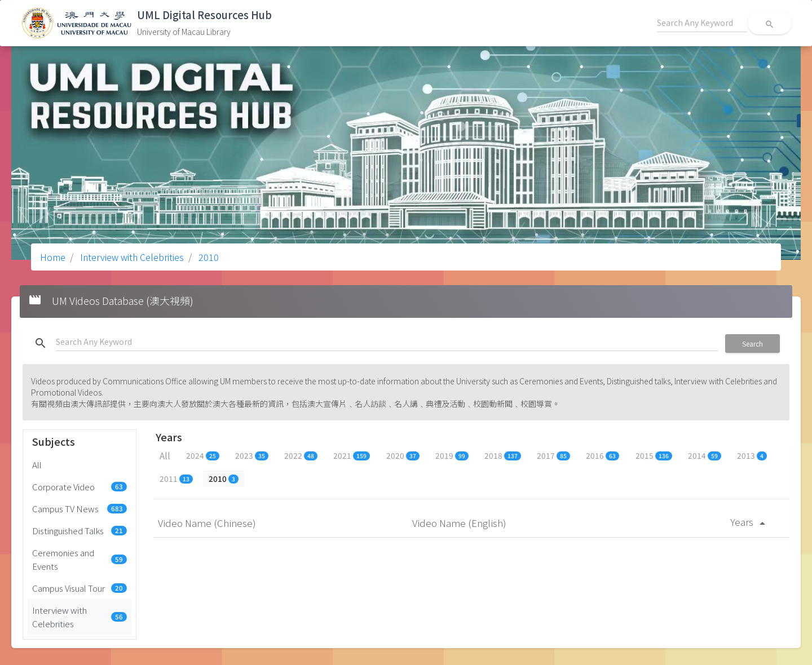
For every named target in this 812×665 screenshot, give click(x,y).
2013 (752, 455)
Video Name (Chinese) (208, 523)
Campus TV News (80, 508)
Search (753, 343)
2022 (301, 455)
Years (750, 522)
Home (53, 257)
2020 (403, 455)
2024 (203, 455)
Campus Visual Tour (80, 588)
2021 (352, 455)
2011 (176, 478)
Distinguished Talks (80, 530)
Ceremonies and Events (80, 559)
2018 (503, 455)
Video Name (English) (460, 523)
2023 (252, 455)
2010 (208, 257)
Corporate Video (80, 486)
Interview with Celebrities (131, 257)
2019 (452, 455)
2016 (603, 455)
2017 (553, 455)
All (37, 464)
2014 (705, 455)
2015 (654, 455)
